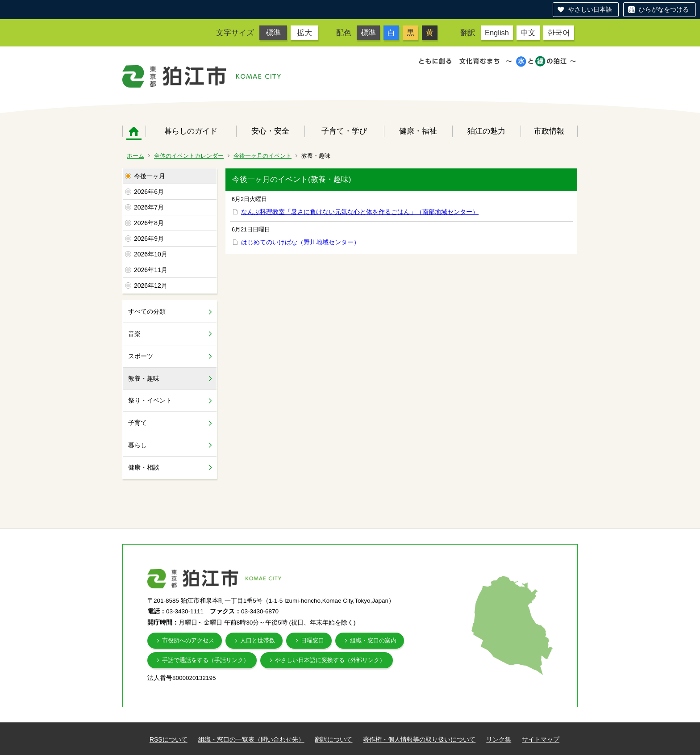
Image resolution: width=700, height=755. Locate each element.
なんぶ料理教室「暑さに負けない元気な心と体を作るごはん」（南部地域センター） (360, 212)
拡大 (304, 33)
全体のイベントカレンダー (189, 156)
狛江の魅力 (486, 131)
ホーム (134, 131)
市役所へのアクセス (188, 640)
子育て (137, 423)
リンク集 (499, 739)
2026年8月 (149, 223)
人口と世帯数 (258, 640)
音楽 (134, 334)
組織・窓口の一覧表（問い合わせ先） (251, 739)
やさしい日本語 (590, 9)
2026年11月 (151, 270)
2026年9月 (149, 239)
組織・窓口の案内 (373, 640)
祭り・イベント (150, 400)
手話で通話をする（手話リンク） (206, 660)
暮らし (137, 445)
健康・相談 (144, 467)
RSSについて (169, 739)
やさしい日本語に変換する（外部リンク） (330, 660)
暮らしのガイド (191, 131)
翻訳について (333, 739)
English (497, 33)
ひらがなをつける (664, 9)
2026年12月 (151, 285)
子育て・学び (344, 131)
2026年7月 (149, 207)
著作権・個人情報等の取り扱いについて (419, 739)
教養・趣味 (144, 378)
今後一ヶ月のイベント (262, 156)
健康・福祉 (418, 131)
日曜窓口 (312, 640)
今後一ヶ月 (150, 176)
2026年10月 (151, 254)
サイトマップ (541, 739)
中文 (528, 33)
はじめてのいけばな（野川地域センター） (300, 242)
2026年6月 (149, 192)
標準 (273, 33)
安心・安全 (270, 131)
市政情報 (549, 131)
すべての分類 (147, 311)
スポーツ (141, 356)
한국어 (559, 33)
